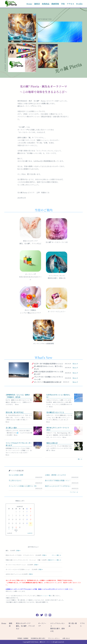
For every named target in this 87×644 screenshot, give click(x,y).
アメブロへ (73, 492)
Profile (79, 4)
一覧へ (79, 459)
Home (29, 4)
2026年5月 (30, 533)
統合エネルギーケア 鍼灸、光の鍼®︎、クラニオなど (25, 626)
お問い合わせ (66, 638)
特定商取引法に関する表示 (38, 638)
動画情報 (55, 4)
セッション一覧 (46, 596)
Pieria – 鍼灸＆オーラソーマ (43, 642)
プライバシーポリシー (54, 638)
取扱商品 (46, 4)
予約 (63, 4)
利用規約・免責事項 (23, 638)
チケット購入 (56, 555)
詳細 (18, 551)
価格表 (37, 4)
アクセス (70, 4)
